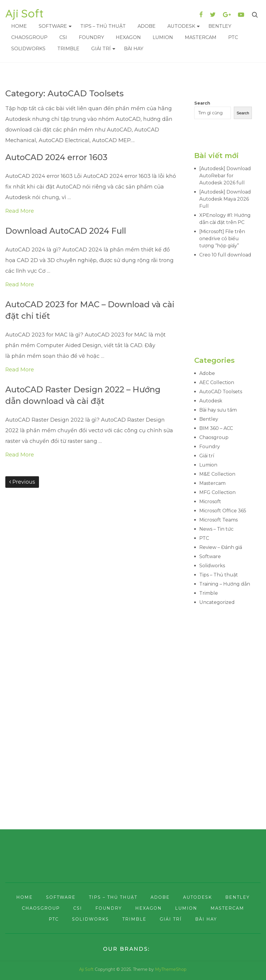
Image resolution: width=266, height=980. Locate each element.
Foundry (91, 37)
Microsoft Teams (218, 520)
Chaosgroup (29, 37)
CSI (63, 37)
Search (202, 103)
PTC (233, 37)
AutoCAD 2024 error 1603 (58, 157)
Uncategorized (217, 602)
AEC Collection (217, 382)
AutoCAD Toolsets (221, 392)
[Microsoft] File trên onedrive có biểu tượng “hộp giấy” (222, 239)
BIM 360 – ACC (216, 428)
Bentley (220, 26)
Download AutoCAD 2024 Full (68, 231)
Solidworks (28, 49)
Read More (20, 211)
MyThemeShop (171, 969)
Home (19, 26)
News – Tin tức (216, 529)
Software (53, 26)
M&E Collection (217, 474)
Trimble (68, 49)
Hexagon (128, 37)
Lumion (163, 37)
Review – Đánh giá (221, 547)
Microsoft (210, 502)
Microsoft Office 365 (223, 511)
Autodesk (181, 26)
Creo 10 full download (225, 255)
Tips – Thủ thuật (103, 26)
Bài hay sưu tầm (218, 410)
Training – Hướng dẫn (225, 584)
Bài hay (134, 49)
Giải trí (101, 49)
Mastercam (201, 37)
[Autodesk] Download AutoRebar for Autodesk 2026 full (225, 176)
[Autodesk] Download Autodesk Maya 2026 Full (225, 199)
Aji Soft (24, 13)
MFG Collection (217, 492)
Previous (22, 483)
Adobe (147, 26)
